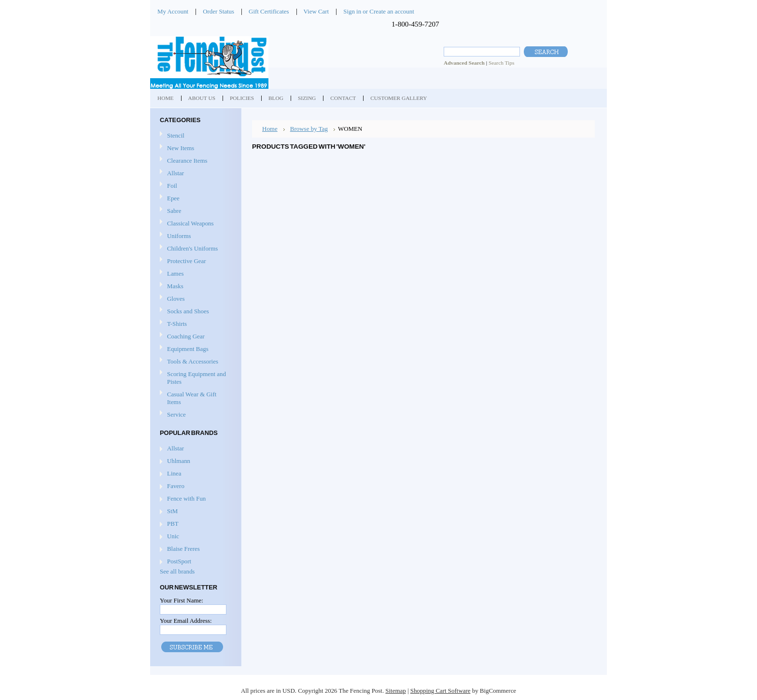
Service (176, 414)
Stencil (176, 135)
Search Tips (501, 63)
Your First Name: (182, 600)
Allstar (195, 174)
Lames (195, 274)
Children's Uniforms (195, 249)
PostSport (179, 561)
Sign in (352, 11)
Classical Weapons (195, 224)
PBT (173, 524)
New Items (181, 148)
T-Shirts (177, 324)
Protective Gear (195, 261)
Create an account (392, 11)
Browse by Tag (309, 129)
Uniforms (195, 236)
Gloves (195, 299)
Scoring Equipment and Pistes (195, 378)
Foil (195, 186)
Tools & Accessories (195, 362)
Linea (174, 473)
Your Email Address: (186, 621)
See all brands (177, 571)
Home (270, 129)
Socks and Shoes (195, 312)
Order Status (218, 11)
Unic (173, 536)
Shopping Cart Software (441, 691)
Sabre (195, 211)
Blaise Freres (183, 549)
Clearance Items (187, 161)
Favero (176, 486)
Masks (195, 287)
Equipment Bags (195, 349)
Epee (195, 199)
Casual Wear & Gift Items (195, 398)
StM (172, 511)
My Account (173, 11)
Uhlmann (179, 461)
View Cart (316, 11)
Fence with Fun (186, 498)
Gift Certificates (269, 11)
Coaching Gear (195, 337)
